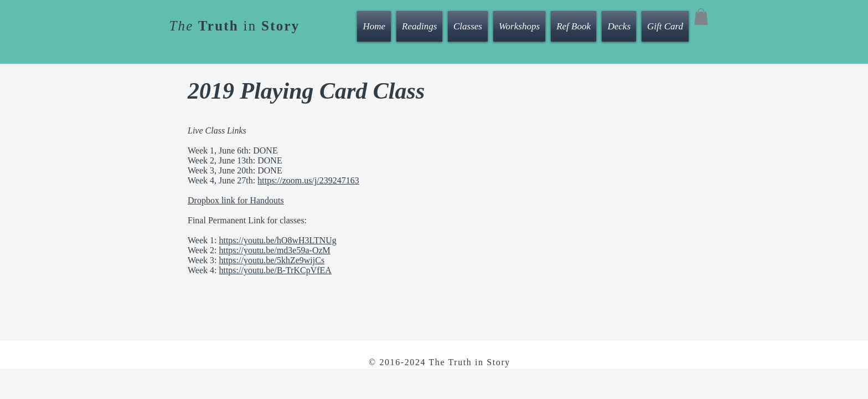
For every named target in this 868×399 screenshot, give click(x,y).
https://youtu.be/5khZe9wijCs (272, 260)
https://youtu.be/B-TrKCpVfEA (275, 270)
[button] (701, 17)
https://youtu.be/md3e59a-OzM (274, 250)
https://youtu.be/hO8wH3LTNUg (277, 240)
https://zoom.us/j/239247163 (308, 180)
